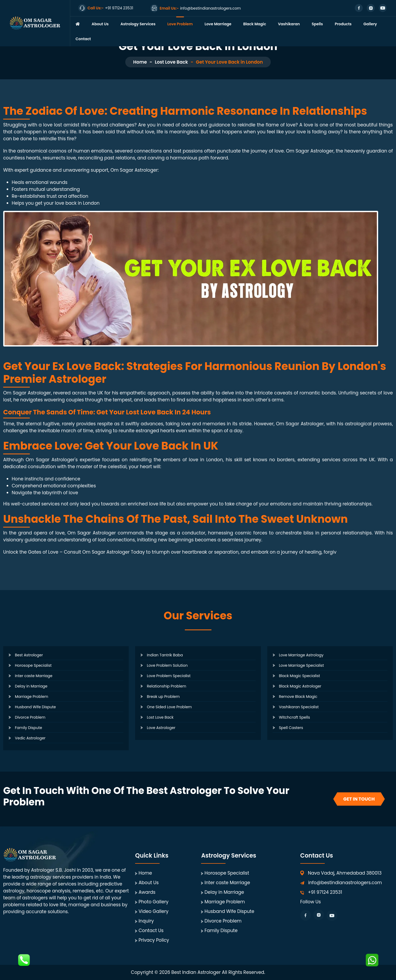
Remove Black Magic (298, 697)
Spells (317, 24)
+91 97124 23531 (325, 892)
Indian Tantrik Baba (165, 655)
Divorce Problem (30, 717)
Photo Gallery (154, 902)
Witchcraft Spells (295, 717)
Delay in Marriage (31, 686)
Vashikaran (289, 24)
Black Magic (255, 24)
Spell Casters (291, 728)
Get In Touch (359, 799)
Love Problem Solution (167, 665)
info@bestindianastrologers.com (345, 883)
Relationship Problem (166, 686)
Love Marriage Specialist (301, 665)
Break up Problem (163, 697)
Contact (83, 39)
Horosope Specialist (33, 665)
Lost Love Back (171, 62)
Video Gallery (154, 911)
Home (140, 62)
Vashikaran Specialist (299, 707)
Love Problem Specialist (169, 676)
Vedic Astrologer (30, 738)
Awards (147, 892)
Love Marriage (218, 24)
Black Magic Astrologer (300, 686)
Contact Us (151, 930)
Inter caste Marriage (34, 676)
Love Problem (180, 24)
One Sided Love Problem (169, 707)
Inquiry (146, 921)
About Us (100, 24)
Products (343, 24)
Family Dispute (28, 728)
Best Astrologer (29, 655)
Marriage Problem (32, 697)
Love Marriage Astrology (301, 655)
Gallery (370, 24)
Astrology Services (138, 24)
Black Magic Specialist (300, 676)
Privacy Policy (154, 940)
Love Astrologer (161, 728)
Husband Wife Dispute (35, 707)
